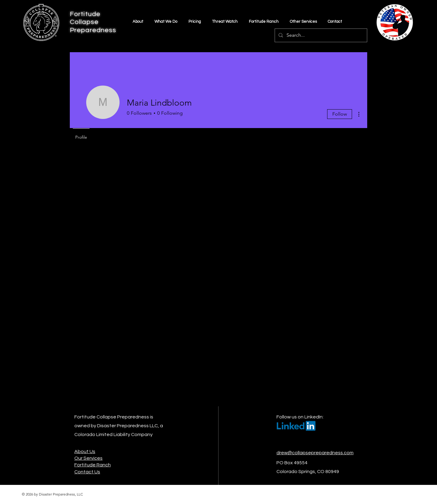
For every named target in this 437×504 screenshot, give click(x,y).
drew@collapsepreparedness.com (315, 453)
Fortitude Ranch (93, 465)
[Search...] (320, 35)
